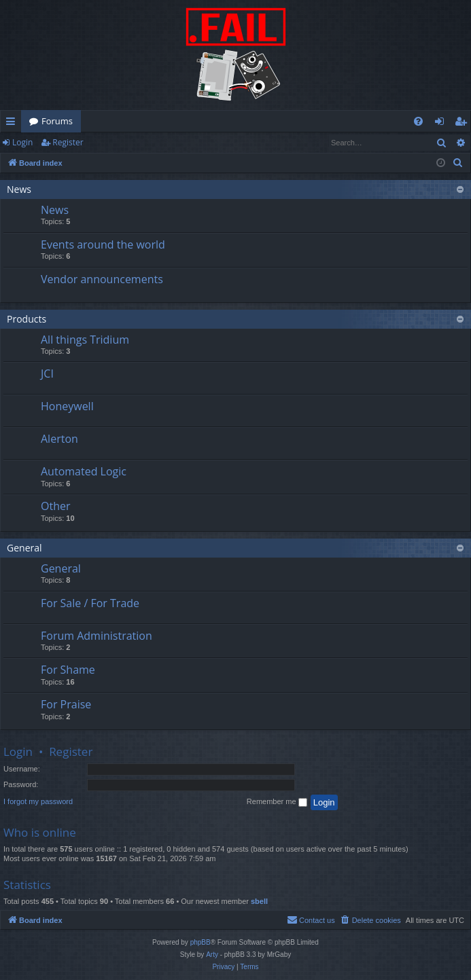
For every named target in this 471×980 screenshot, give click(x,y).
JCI (47, 374)
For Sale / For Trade (90, 603)
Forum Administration (97, 636)
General (24, 548)
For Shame (68, 670)
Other (55, 506)
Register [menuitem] (464, 124)
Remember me (277, 802)
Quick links (13, 124)
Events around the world (103, 244)
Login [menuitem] (442, 124)
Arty (212, 955)
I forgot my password (38, 801)
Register (68, 142)
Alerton (59, 439)
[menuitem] (418, 121)
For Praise (66, 704)
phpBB (200, 942)
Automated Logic (84, 471)
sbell (259, 901)
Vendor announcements (102, 279)
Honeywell (67, 406)
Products (27, 319)
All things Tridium (85, 340)
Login (22, 142)
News (19, 189)
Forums (57, 121)
